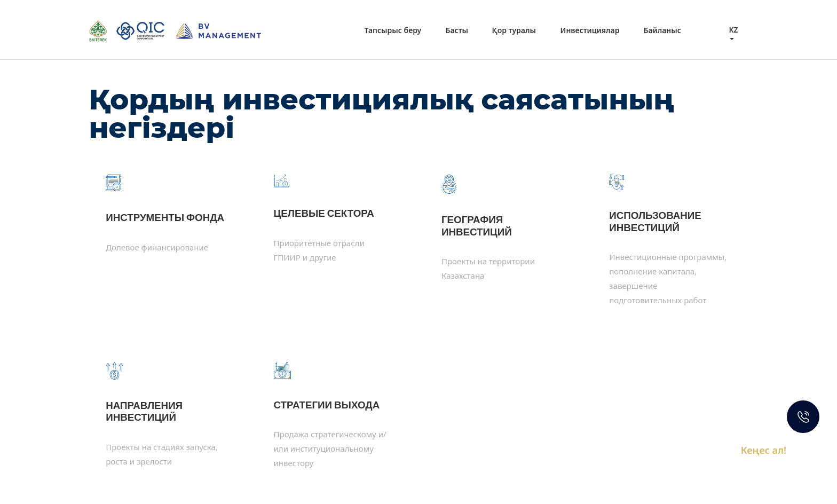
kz (733, 30)
